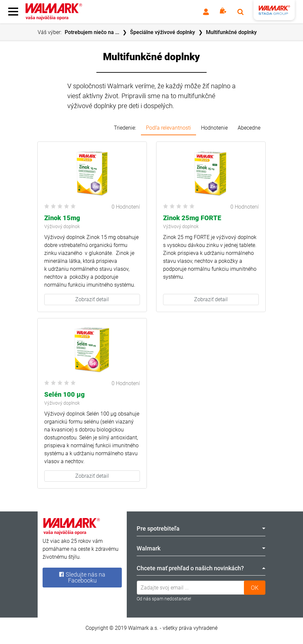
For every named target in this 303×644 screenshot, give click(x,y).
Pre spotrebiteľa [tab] (201, 528)
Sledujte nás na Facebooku (82, 577)
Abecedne (249, 128)
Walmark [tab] (201, 548)
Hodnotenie (214, 128)
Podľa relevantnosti (168, 128)
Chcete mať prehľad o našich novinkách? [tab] (201, 568)
